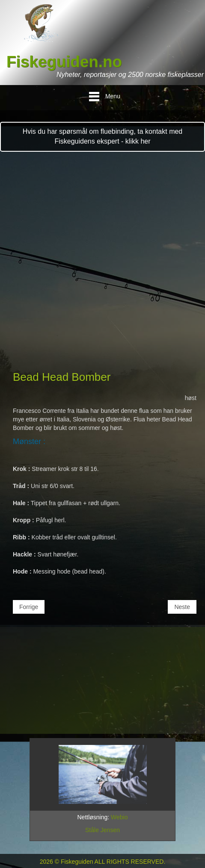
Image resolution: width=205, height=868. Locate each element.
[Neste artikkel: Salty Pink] (182, 607)
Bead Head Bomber (62, 377)
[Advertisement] (102, 263)
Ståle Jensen (102, 830)
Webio (119, 817)
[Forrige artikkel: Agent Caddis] (29, 607)
